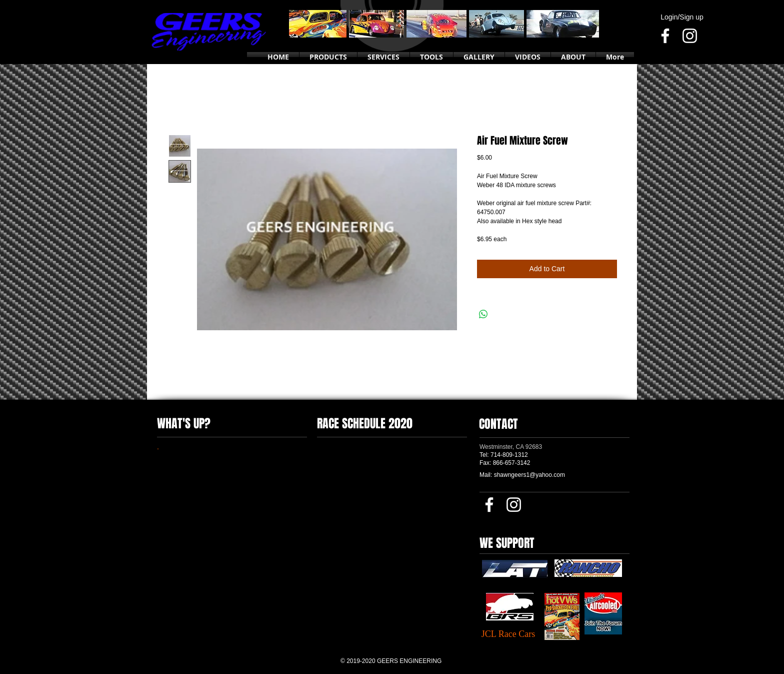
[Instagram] (690, 36)
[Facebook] (665, 36)
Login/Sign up (682, 17)
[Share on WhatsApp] (483, 314)
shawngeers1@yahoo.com (529, 475)
